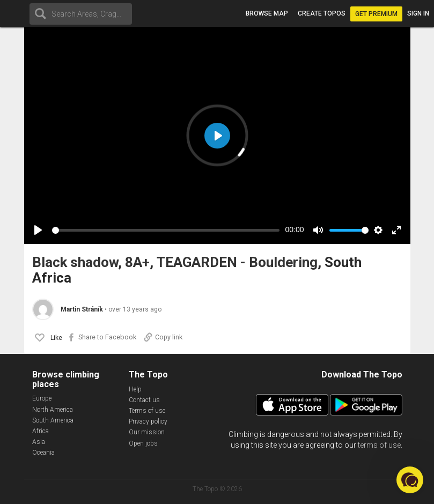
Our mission (147, 432)
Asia (39, 442)
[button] (410, 480)
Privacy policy (148, 421)
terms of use (379, 445)
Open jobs (143, 443)
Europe (42, 398)
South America (53, 420)
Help (135, 389)
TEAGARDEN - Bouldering (237, 262)
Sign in (418, 13)
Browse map (267, 13)
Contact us (144, 400)
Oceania (43, 453)
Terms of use (147, 411)
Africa (41, 431)
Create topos (322, 13)
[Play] (38, 230)
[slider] (166, 230)
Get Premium (376, 14)
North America (53, 410)
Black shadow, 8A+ (91, 262)
